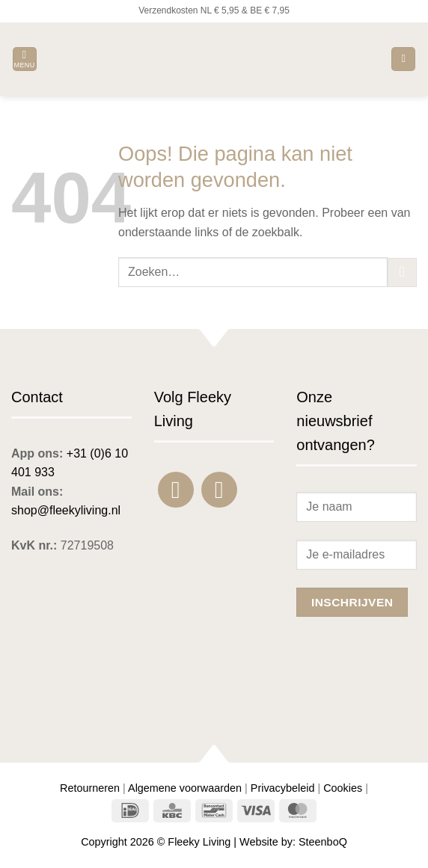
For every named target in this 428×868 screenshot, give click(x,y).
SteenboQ (323, 842)
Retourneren (90, 788)
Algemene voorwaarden (185, 788)
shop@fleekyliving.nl (66, 510)
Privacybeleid (283, 788)
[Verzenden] (402, 273)
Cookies (343, 788)
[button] (25, 59)
